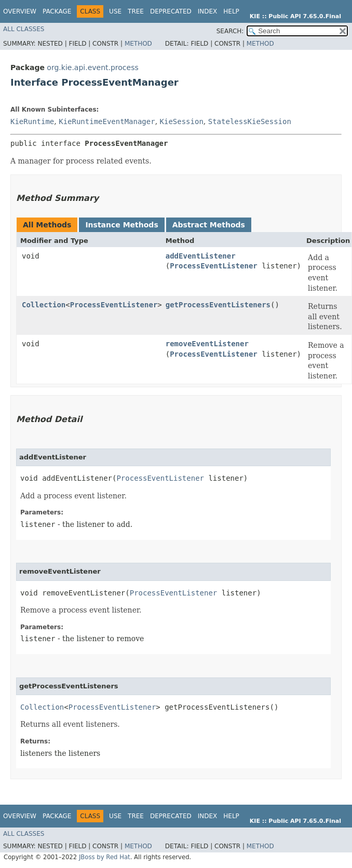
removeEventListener (207, 344)
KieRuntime (32, 121)
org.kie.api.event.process (92, 67)
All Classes (24, 29)
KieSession (182, 121)
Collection (44, 305)
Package (57, 11)
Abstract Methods (209, 225)
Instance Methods (121, 225)
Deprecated (171, 11)
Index (208, 11)
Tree (136, 11)
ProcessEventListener (214, 266)
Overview (20, 11)
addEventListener (201, 256)
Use (115, 11)
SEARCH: (230, 31)
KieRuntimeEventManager (107, 121)
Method (138, 44)
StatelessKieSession (250, 121)
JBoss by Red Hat (105, 857)
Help (231, 11)
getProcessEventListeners (218, 305)
